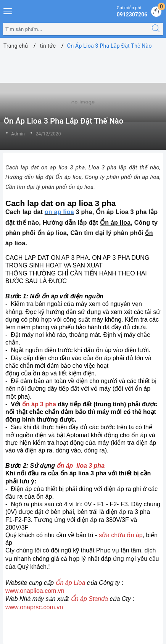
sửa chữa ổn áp (120, 535)
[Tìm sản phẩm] (76, 29)
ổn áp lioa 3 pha (81, 466)
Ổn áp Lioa (70, 583)
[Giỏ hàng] (156, 12)
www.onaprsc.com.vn (34, 607)
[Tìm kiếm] (156, 29)
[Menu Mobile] (8, 10)
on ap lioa (59, 212)
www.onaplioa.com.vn (35, 591)
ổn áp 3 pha (39, 404)
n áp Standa (92, 599)
